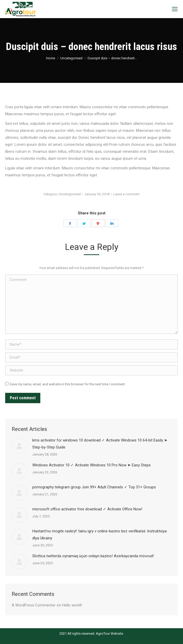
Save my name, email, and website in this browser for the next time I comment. (68, 384)
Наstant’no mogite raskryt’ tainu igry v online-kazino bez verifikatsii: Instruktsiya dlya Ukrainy (100, 535)
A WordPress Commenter (34, 605)
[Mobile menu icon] (175, 9)
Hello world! (72, 605)
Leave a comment (126, 194)
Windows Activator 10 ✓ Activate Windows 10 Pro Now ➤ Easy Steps (91, 465)
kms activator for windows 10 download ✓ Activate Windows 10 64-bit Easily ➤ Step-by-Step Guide (100, 444)
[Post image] (19, 446)
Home (51, 58)
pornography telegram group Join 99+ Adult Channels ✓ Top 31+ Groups (94, 487)
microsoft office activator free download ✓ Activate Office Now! (87, 509)
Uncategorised (71, 58)
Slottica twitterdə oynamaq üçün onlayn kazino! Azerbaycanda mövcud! (93, 556)
